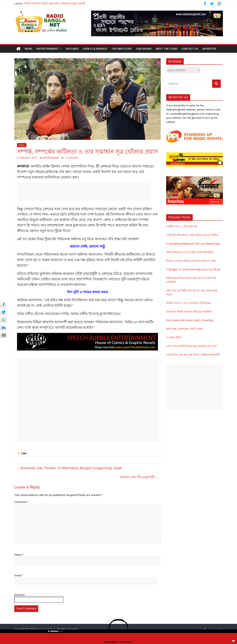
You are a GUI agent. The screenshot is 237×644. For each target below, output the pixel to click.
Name (19, 555)
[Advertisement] (84, 192)
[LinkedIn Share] (3, 327)
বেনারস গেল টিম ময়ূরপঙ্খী (139, 477)
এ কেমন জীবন (174, 337)
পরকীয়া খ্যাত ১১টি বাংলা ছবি (182, 226)
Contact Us (190, 49)
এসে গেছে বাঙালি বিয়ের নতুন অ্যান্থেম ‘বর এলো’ (192, 346)
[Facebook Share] (3, 304)
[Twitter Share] (3, 312)
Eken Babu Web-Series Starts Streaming (190, 320)
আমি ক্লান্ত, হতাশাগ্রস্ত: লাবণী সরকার (185, 329)
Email (19, 575)
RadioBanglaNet (51, 158)
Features (72, 49)
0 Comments (70, 158)
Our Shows (144, 49)
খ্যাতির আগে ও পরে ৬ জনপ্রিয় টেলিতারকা (189, 303)
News (28, 49)
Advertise (209, 49)
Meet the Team (166, 49)
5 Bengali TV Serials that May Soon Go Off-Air (193, 269)
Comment (22, 502)
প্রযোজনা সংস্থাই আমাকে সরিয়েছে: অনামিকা (189, 312)
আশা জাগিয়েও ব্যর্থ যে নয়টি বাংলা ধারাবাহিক (190, 252)
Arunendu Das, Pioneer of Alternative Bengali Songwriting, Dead (69, 468)
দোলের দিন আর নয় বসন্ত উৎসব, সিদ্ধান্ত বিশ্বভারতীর (193, 355)
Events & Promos (95, 49)
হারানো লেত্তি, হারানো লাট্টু (87, 246)
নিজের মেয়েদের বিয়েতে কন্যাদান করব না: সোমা (191, 261)
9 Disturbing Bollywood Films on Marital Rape (193, 244)
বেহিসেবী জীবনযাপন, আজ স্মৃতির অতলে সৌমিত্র (192, 235)
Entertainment (48, 49)
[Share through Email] (3, 335)
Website (20, 595)
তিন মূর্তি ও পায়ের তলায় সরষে (87, 292)
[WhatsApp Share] (3, 319)
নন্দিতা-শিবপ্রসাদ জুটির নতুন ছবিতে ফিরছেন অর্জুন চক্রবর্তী (55, 3)
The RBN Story (122, 49)
